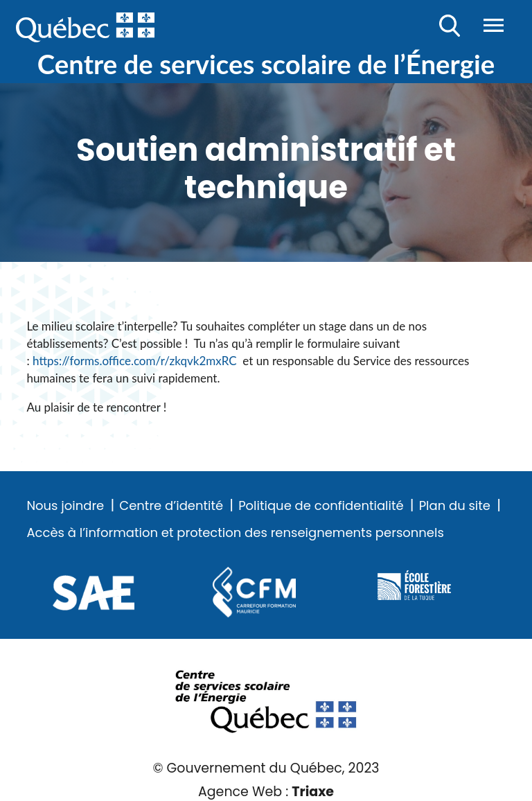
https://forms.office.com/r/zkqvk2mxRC (138, 361)
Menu (494, 25)
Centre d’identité (171, 506)
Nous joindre (65, 506)
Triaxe (313, 792)
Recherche (450, 26)
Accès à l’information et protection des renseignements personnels (235, 533)
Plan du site (455, 506)
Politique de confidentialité (321, 506)
